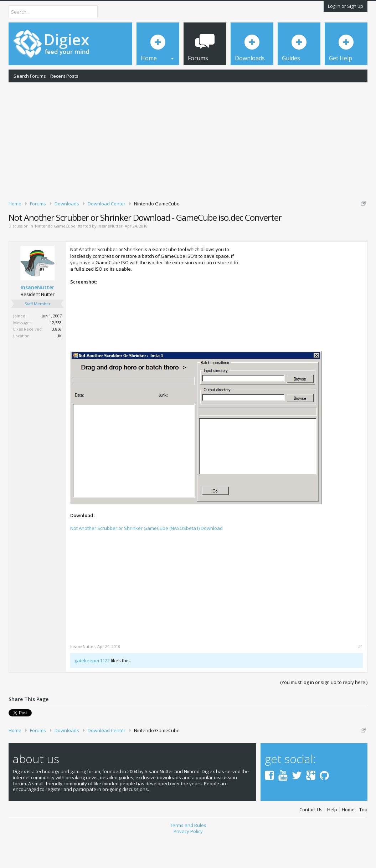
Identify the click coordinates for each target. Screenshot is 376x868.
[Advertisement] (188, 140)
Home (348, 840)
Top (363, 840)
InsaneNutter (110, 257)
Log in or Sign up (346, 6)
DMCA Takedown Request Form (204, 231)
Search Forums (30, 76)
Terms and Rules (188, 856)
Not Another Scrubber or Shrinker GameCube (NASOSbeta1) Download (146, 559)
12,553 (56, 353)
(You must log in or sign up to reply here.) (324, 713)
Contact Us (311, 840)
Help (332, 840)
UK (59, 366)
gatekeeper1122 (92, 691)
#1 (360, 677)
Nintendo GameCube (55, 257)
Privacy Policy (188, 862)
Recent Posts (64, 76)
